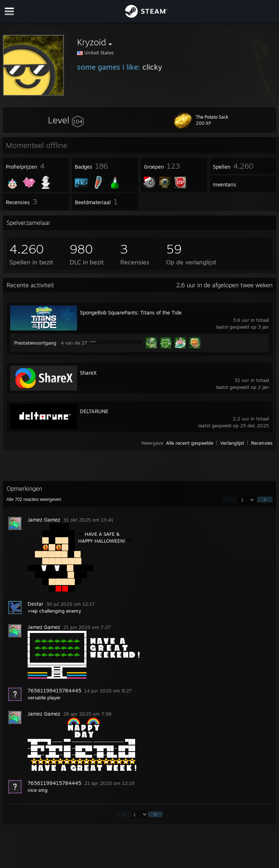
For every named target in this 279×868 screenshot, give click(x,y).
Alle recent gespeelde (190, 443)
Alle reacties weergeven (34, 499)
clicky (152, 67)
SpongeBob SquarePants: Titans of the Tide (131, 312)
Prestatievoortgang (35, 343)
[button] (66, 120)
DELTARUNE (94, 411)
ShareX (88, 373)
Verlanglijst (232, 443)
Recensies (262, 443)
